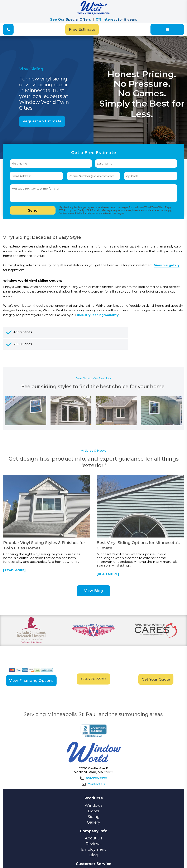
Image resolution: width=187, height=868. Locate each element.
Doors (94, 811)
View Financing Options (31, 680)
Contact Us (94, 784)
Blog (94, 855)
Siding (94, 816)
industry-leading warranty (98, 315)
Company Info (93, 831)
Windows (94, 805)
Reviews (94, 844)
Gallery (94, 822)
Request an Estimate (42, 121)
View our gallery (167, 265)
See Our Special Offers (71, 19)
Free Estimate (82, 29)
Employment (93, 849)
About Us (94, 838)
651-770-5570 (93, 679)
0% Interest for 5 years (116, 19)
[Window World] (94, 13)
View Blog (93, 591)
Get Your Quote (156, 679)
